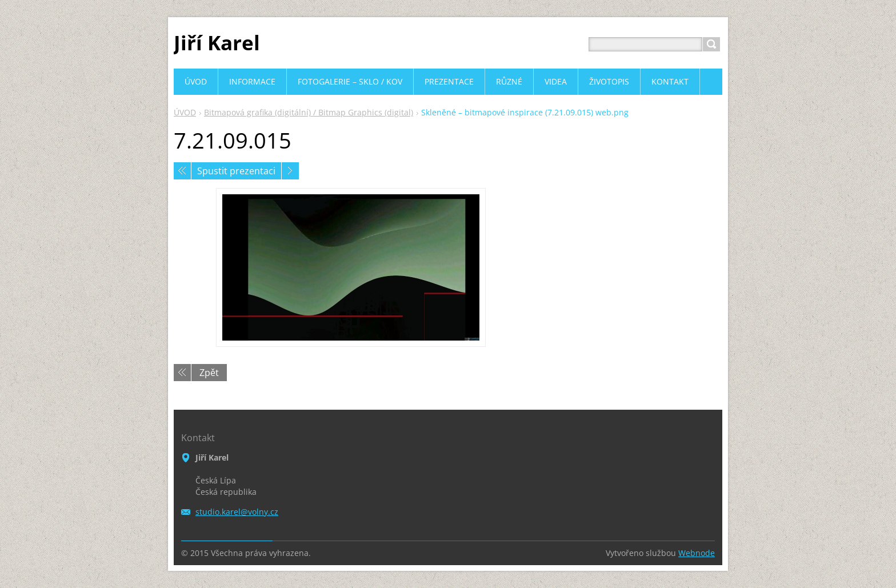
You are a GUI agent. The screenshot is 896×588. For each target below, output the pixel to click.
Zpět (209, 373)
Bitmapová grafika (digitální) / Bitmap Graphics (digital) (309, 112)
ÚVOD (185, 112)
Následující (290, 171)
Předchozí (182, 171)
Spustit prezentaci (236, 171)
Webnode (697, 553)
